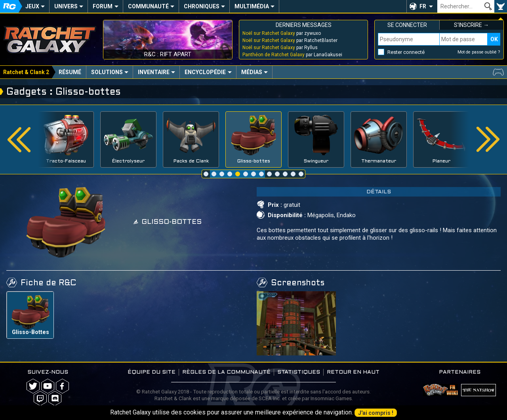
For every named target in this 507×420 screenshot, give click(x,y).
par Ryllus (280, 48)
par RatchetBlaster (290, 40)
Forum (103, 6)
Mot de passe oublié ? (479, 52)
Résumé (70, 72)
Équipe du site (152, 372)
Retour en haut (353, 372)
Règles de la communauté (226, 372)
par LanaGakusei (292, 55)
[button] (422, 6)
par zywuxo (282, 33)
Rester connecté (406, 52)
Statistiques (299, 372)
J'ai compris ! (376, 413)
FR (423, 6)
